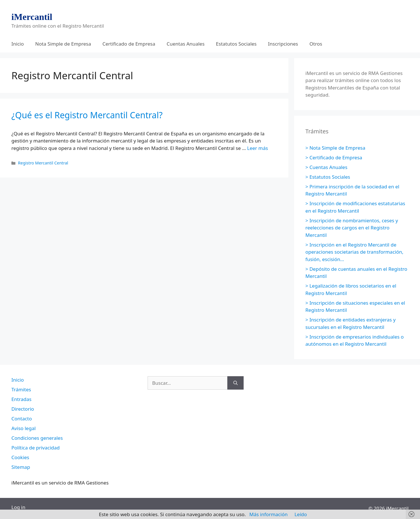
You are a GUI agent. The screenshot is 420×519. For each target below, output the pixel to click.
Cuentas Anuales (186, 44)
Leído (301, 514)
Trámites (21, 389)
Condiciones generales (37, 438)
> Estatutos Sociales (328, 177)
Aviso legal (24, 428)
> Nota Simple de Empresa (335, 148)
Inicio (18, 44)
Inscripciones (283, 44)
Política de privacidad (35, 448)
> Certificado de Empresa (334, 157)
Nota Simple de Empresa (63, 44)
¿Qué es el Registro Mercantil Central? (87, 115)
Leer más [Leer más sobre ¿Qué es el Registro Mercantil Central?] (257, 148)
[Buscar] (236, 383)
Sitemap (21, 467)
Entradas (21, 399)
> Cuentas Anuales (326, 167)
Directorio (23, 409)
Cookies (20, 457)
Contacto (22, 419)
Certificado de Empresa (129, 44)
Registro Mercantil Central (43, 163)
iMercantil (32, 17)
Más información (268, 514)
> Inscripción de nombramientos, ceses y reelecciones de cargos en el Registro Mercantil (352, 228)
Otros (316, 44)
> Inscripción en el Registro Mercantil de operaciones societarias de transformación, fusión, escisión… (354, 252)
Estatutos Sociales (236, 44)
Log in (18, 507)
